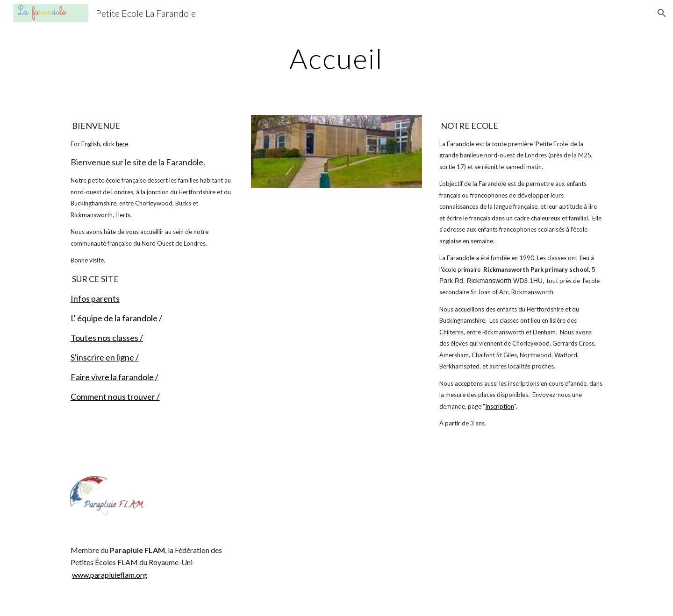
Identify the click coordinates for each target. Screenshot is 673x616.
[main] (336, 58)
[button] (662, 13)
